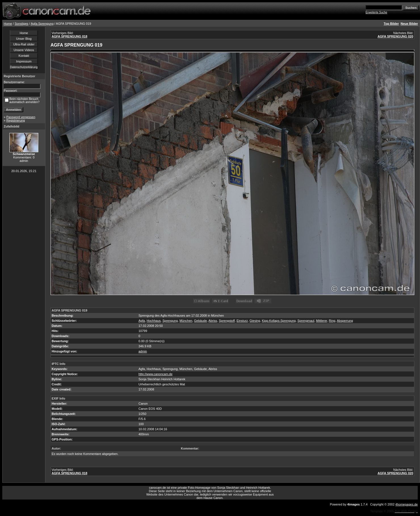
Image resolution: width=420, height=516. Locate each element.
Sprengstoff (227, 321)
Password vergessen (21, 117)
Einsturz (242, 321)
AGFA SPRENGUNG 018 (70, 36)
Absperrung (345, 321)
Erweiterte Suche (376, 12)
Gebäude (200, 321)
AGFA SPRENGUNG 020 (395, 36)
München (186, 321)
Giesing (255, 321)
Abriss (213, 321)
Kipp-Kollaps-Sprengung (279, 321)
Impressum (24, 61)
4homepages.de (407, 504)
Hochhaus (154, 321)
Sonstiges (22, 24)
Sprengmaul (306, 321)
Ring (332, 321)
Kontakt (24, 56)
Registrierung (15, 120)
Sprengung (170, 321)
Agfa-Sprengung (42, 24)
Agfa (142, 321)
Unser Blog (24, 39)
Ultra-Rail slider (24, 44)
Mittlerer (322, 321)
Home (8, 24)
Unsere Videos (24, 50)
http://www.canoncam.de (156, 374)
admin (143, 351)
